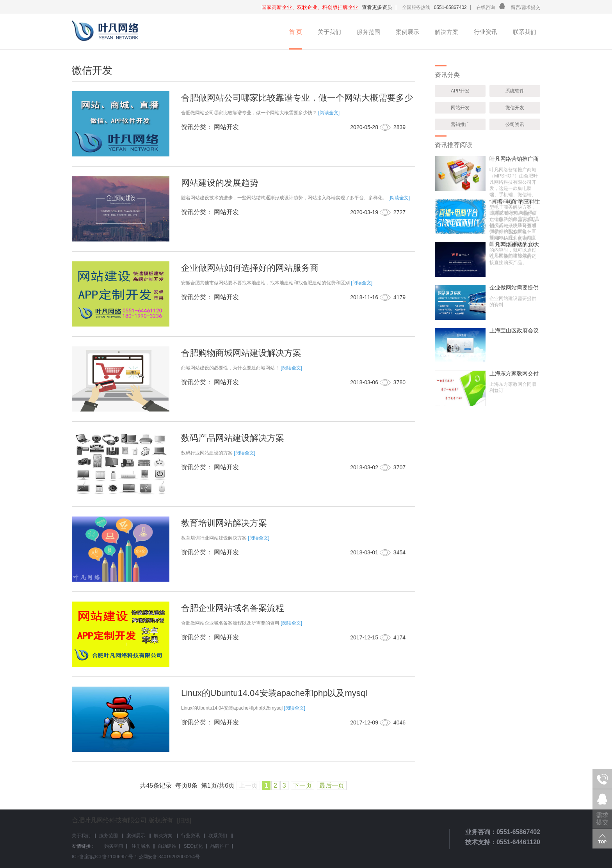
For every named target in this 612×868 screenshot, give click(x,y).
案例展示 (407, 32)
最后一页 (332, 785)
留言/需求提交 (526, 7)
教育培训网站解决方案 (224, 523)
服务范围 (368, 32)
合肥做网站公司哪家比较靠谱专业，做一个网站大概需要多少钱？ (297, 102)
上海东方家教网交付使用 (514, 373)
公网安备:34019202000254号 (169, 857)
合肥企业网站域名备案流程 (233, 608)
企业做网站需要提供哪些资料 (514, 288)
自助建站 (167, 846)
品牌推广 (220, 846)
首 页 (295, 32)
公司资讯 (515, 124)
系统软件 (515, 91)
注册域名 (140, 846)
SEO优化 (193, 846)
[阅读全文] (329, 113)
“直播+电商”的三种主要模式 (515, 202)
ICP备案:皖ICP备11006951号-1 (104, 857)
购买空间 (114, 846)
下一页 (302, 785)
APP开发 (460, 91)
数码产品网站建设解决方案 (233, 438)
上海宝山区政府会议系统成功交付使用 (514, 330)
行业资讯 (486, 32)
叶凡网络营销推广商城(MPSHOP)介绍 (514, 159)
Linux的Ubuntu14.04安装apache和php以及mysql (274, 693)
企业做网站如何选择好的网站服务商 (250, 268)
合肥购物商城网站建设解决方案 (241, 353)
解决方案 (447, 32)
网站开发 (460, 108)
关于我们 (329, 32)
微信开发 (515, 108)
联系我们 (525, 32)
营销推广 (460, 124)
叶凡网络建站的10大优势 (514, 245)
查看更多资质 (377, 7)
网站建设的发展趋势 (220, 183)
